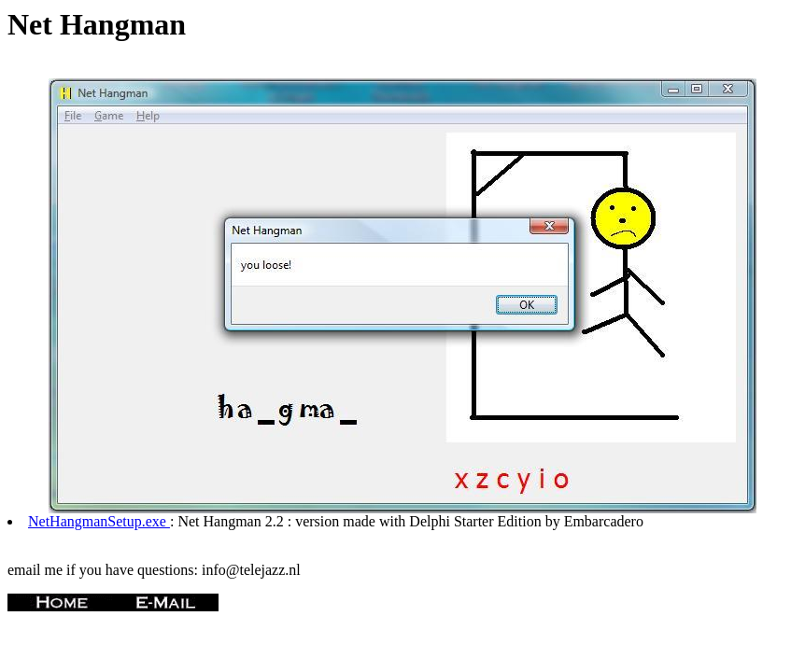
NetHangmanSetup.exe (99, 521)
